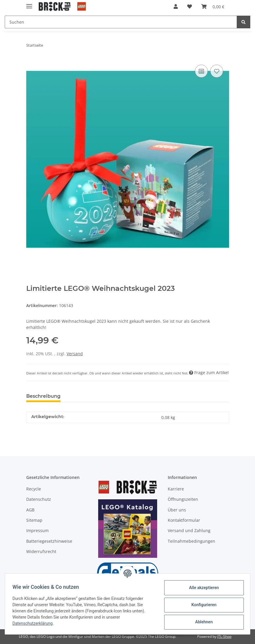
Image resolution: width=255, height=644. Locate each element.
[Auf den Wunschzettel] (217, 71)
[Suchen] (121, 22)
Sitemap (34, 520)
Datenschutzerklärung (34, 623)
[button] (176, 6)
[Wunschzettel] (190, 6)
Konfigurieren (202, 605)
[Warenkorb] (213, 6)
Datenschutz (39, 499)
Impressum (37, 530)
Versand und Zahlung (189, 530)
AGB (30, 510)
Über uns (177, 510)
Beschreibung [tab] (43, 396)
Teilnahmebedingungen (191, 541)
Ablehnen (202, 622)
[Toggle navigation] (29, 4)
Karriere (176, 489)
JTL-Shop (224, 636)
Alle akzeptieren (202, 588)
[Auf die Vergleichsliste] (201, 71)
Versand (75, 354)
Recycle (34, 489)
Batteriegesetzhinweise (49, 541)
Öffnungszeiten (183, 499)
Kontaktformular (184, 520)
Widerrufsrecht (41, 551)
